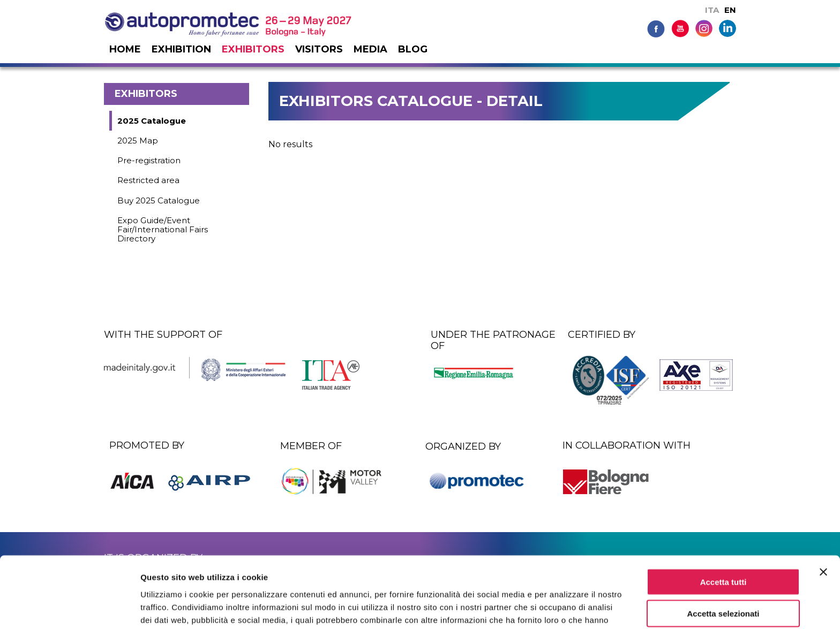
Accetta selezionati (723, 554)
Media (370, 49)
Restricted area (148, 180)
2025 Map (138, 141)
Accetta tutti (723, 522)
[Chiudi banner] (823, 512)
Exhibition (181, 49)
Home (125, 49)
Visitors (319, 49)
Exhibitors (253, 49)
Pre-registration (149, 160)
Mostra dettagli (564, 608)
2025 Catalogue (152, 121)
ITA (712, 10)
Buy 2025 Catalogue (159, 200)
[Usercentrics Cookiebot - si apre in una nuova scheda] (69, 608)
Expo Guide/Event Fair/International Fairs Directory (163, 230)
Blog (413, 49)
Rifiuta (723, 585)
